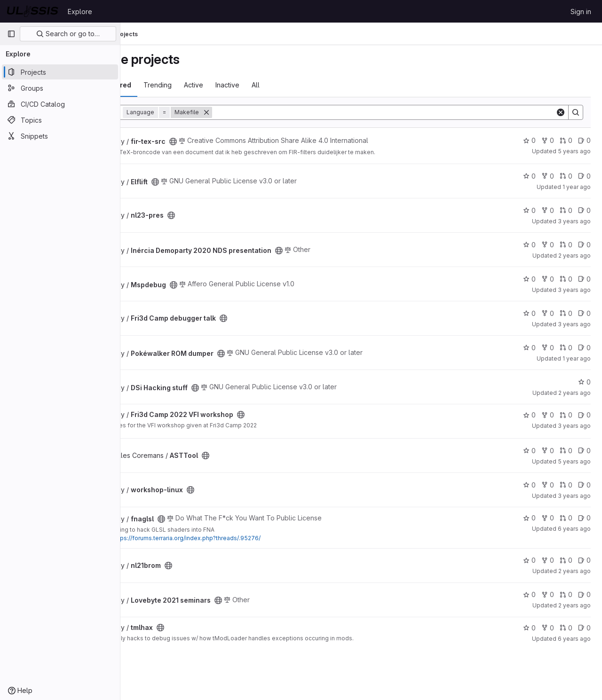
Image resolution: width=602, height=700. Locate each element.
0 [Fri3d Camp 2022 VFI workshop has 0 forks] (548, 415)
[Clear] (561, 112)
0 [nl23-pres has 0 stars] (529, 210)
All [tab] (305, 85)
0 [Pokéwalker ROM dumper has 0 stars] (529, 348)
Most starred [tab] (159, 85)
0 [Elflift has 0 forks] (548, 176)
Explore (80, 12)
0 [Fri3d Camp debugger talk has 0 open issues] (584, 313)
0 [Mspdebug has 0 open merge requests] (566, 279)
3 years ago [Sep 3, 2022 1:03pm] (574, 426)
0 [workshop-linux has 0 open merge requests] (566, 485)
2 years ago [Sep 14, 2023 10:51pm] (574, 393)
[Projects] (60, 72)
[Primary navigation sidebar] (11, 34)
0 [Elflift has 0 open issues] (584, 176)
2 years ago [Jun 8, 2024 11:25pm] (574, 605)
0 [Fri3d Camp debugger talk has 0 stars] (529, 313)
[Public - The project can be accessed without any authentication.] (222, 142)
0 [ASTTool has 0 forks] (548, 451)
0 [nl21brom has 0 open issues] (584, 560)
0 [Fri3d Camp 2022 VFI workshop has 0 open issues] (584, 415)
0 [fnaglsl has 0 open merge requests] (566, 518)
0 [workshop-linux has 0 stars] (529, 485)
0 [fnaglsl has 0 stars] (529, 518)
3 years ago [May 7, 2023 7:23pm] (574, 496)
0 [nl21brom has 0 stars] (529, 560)
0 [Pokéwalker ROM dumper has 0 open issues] (584, 348)
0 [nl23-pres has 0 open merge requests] (566, 210)
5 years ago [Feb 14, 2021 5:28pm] (574, 151)
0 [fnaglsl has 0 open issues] (584, 518)
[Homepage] (33, 11)
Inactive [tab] (276, 85)
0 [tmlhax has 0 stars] (529, 628)
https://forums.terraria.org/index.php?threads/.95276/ (236, 538)
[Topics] (60, 120)
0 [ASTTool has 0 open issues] (584, 451)
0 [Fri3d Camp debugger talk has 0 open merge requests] (566, 313)
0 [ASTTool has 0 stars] (529, 451)
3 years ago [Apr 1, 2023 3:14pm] (574, 221)
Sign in (581, 12)
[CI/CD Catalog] (60, 104)
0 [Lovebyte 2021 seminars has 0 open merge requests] (566, 594)
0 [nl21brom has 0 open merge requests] (566, 560)
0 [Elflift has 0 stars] (529, 176)
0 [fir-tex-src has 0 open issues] (584, 140)
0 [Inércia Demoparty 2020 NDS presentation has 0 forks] (548, 245)
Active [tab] (242, 85)
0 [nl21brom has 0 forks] (548, 560)
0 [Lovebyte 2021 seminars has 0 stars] (529, 594)
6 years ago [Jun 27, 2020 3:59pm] (574, 639)
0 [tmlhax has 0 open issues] (584, 628)
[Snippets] (60, 136)
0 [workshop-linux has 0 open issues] (584, 485)
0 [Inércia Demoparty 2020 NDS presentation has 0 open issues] (584, 245)
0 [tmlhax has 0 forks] (548, 628)
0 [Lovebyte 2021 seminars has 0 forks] (548, 594)
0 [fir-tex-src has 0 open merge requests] (566, 140)
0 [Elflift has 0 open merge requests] (566, 176)
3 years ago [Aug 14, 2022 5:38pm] (574, 324)
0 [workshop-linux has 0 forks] (548, 485)
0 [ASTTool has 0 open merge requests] (566, 451)
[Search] (408, 112)
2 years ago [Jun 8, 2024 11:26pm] (574, 256)
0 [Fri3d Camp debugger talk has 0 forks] (548, 313)
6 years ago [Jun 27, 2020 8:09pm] (574, 529)
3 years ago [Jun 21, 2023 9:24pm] (574, 290)
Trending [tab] (206, 85)
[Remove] (255, 112)
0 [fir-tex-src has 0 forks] (548, 140)
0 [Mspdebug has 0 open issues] (584, 279)
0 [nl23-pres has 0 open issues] (584, 210)
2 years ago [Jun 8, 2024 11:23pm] (574, 571)
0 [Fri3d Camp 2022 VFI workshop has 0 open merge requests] (566, 415)
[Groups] (60, 88)
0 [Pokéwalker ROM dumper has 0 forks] (548, 348)
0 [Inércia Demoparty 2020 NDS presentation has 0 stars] (529, 245)
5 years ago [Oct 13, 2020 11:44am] (574, 461)
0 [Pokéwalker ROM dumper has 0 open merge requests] (566, 348)
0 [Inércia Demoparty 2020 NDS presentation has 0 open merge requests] (566, 245)
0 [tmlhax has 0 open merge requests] (566, 628)
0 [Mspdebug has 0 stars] (529, 279)
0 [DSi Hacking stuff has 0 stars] (584, 382)
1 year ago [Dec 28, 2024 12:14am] (577, 187)
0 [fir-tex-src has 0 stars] (529, 140)
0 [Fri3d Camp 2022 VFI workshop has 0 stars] (529, 415)
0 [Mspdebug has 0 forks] (548, 279)
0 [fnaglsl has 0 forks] (548, 518)
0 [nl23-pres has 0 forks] (548, 210)
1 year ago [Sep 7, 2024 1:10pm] (577, 358)
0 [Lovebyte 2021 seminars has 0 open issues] (584, 594)
